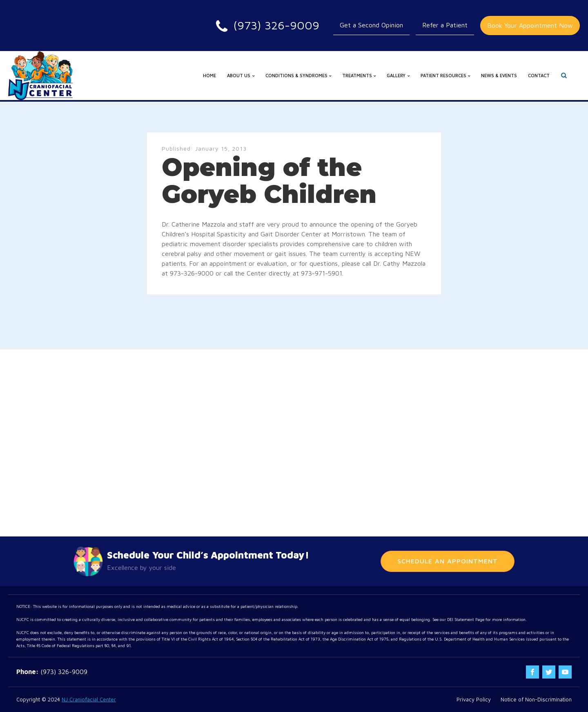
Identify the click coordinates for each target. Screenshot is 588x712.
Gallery (396, 75)
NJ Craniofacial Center (89, 699)
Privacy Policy (474, 699)
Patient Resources (443, 75)
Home (209, 75)
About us (239, 75)
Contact (539, 75)
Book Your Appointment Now (530, 25)
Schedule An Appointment (448, 561)
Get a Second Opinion (371, 25)
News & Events (499, 75)
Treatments (357, 75)
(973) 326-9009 (64, 672)
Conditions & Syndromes (296, 75)
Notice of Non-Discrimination (536, 699)
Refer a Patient (445, 25)
